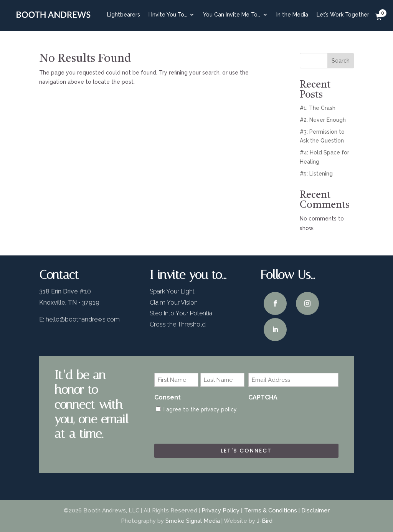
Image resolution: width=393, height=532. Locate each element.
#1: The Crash (318, 108)
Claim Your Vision (174, 302)
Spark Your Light (172, 291)
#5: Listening (316, 174)
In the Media (292, 15)
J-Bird (265, 521)
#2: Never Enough (323, 120)
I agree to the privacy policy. (201, 409)
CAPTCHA (263, 397)
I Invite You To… (168, 15)
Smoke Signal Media (193, 521)
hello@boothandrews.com (83, 319)
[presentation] (307, 420)
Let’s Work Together (343, 15)
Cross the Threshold (178, 324)
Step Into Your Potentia (181, 313)
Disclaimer (315, 510)
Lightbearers (124, 15)
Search (341, 61)
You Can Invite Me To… (232, 15)
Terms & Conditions (271, 510)
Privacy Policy (220, 510)
